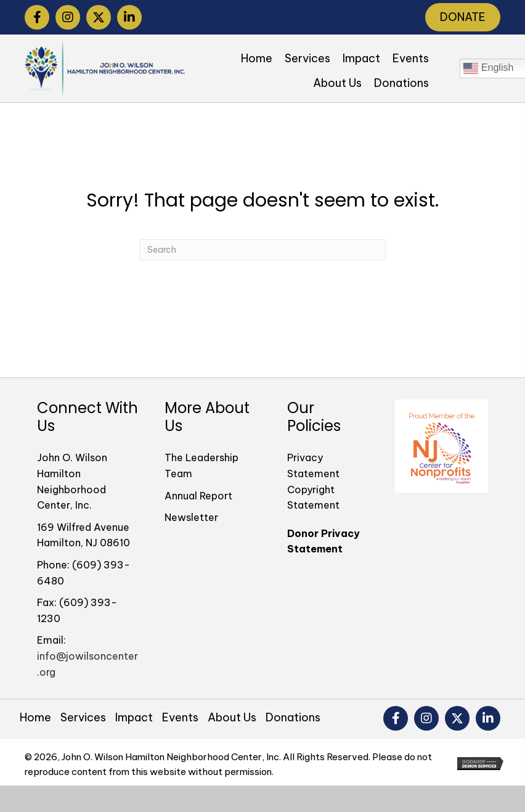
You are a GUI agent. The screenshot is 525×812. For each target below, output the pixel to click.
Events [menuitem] (180, 717)
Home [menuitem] (35, 717)
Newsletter (191, 517)
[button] (37, 17)
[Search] (262, 250)
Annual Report (198, 496)
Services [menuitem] (83, 717)
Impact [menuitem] (134, 717)
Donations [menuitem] (293, 717)
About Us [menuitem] (232, 717)
